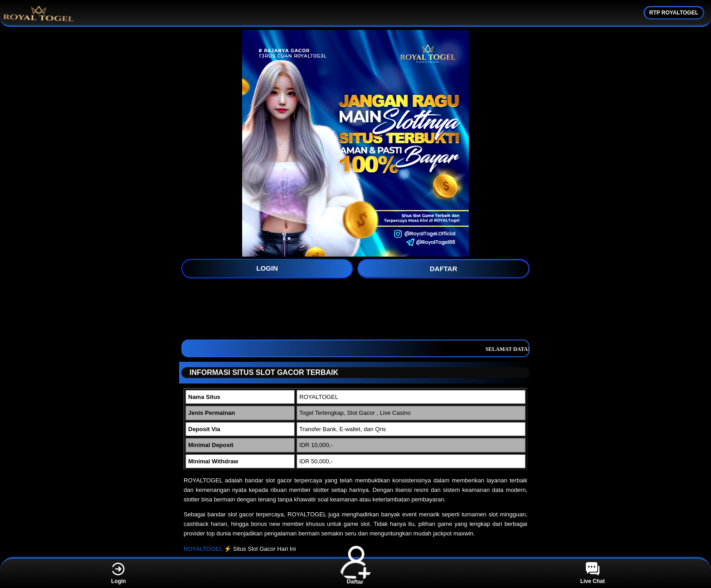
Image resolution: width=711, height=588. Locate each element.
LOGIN (267, 268)
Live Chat (593, 573)
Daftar (355, 573)
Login (119, 573)
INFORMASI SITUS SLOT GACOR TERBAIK (261, 372)
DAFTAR (444, 269)
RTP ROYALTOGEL (674, 13)
